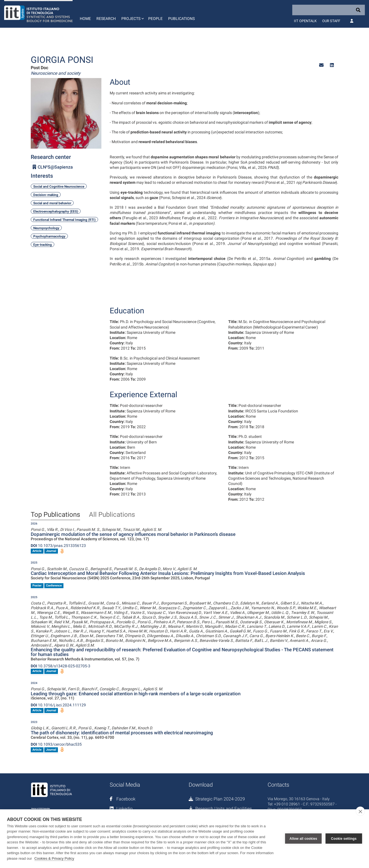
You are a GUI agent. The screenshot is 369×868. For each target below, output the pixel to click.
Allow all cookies (303, 839)
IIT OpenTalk (305, 21)
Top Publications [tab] (55, 515)
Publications (181, 19)
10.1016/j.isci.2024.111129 (58, 705)
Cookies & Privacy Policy (54, 858)
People (155, 19)
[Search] (329, 10)
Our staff (331, 21)
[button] (132, 14)
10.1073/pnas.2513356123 (58, 546)
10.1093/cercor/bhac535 (56, 744)
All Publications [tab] (112, 515)
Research (106, 19)
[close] (360, 811)
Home (85, 19)
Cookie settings (344, 839)
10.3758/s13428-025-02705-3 (61, 666)
